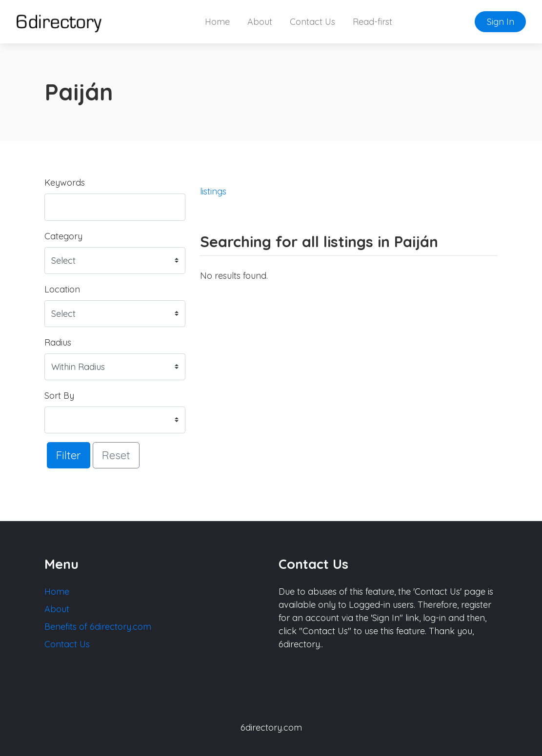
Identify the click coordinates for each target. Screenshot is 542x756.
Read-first (372, 22)
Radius (58, 342)
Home (217, 22)
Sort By (59, 396)
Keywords (65, 183)
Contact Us (312, 22)
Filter (69, 455)
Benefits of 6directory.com (98, 627)
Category (63, 236)
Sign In (501, 22)
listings (213, 191)
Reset (116, 455)
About (260, 22)
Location (62, 289)
